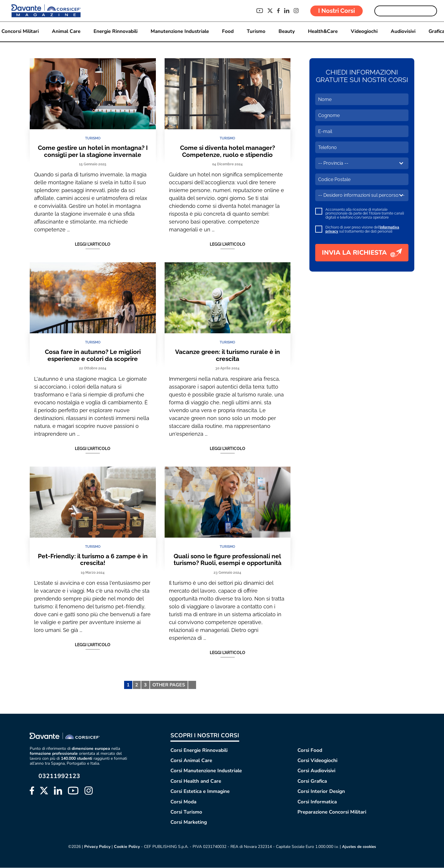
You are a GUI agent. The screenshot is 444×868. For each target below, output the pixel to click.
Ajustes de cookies (359, 847)
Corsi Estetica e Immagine (200, 791)
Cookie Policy (126, 847)
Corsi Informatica (317, 802)
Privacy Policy (96, 847)
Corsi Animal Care (191, 760)
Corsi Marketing (189, 822)
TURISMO (93, 138)
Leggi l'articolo (93, 245)
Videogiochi (364, 32)
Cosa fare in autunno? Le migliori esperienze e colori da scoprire (93, 355)
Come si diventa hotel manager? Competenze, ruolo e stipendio (228, 151)
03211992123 (59, 776)
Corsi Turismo (186, 812)
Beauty (286, 32)
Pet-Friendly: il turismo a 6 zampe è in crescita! (93, 560)
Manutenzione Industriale (179, 32)
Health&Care (323, 32)
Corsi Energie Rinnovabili (199, 750)
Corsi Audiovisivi (316, 771)
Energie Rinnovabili (115, 32)
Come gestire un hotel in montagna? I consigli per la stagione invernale (93, 151)
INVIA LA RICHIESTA (362, 253)
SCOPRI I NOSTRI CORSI (205, 735)
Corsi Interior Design (321, 791)
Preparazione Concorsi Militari (332, 812)
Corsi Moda (183, 802)
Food (228, 32)
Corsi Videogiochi (317, 760)
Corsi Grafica (312, 781)
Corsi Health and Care (196, 781)
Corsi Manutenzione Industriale (206, 771)
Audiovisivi (403, 32)
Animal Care (66, 32)
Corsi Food (310, 750)
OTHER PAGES (169, 685)
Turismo (256, 32)
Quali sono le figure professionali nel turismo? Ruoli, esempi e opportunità (228, 560)
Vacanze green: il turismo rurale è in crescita (228, 355)
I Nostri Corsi (336, 11)
